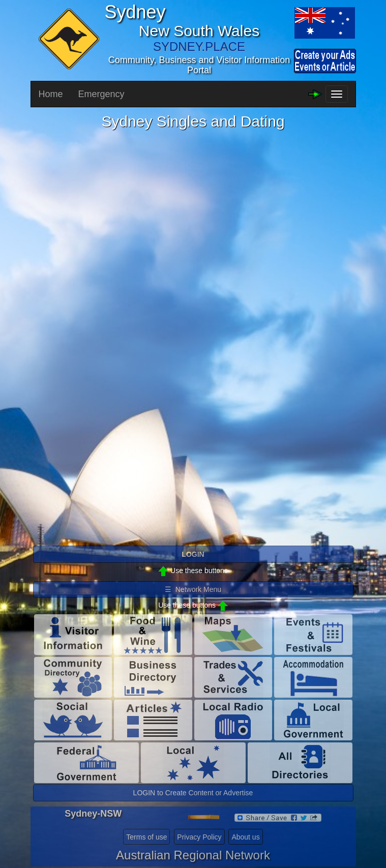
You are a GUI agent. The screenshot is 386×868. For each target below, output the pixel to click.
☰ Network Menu (193, 589)
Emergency (101, 94)
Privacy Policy (199, 837)
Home (51, 94)
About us (245, 837)
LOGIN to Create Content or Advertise (193, 793)
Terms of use (146, 837)
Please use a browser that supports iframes (193, 337)
